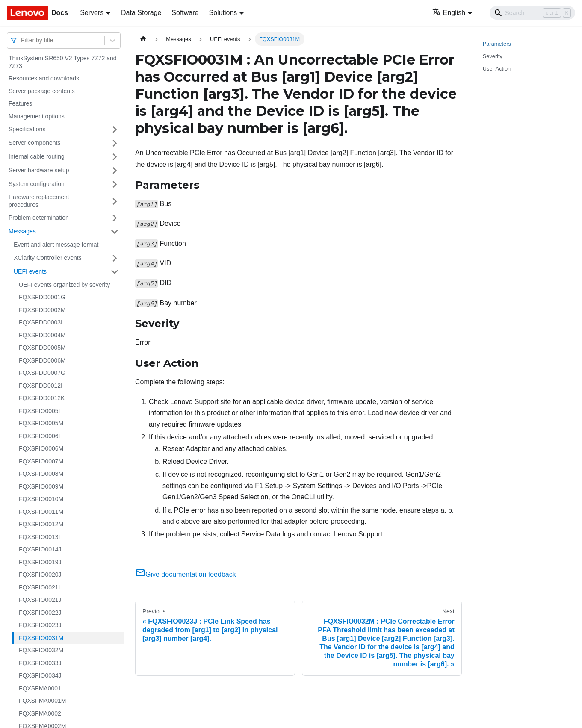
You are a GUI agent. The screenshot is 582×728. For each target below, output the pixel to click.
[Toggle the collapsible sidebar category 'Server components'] (115, 143)
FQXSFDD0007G (42, 373)
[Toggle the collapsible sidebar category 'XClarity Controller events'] (115, 258)
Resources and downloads (44, 78)
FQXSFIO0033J (40, 663)
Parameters (497, 44)
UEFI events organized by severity (64, 285)
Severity (493, 56)
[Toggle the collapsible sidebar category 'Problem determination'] (115, 218)
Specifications (27, 129)
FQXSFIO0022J (40, 613)
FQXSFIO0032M (41, 650)
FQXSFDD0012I (41, 386)
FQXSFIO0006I (39, 436)
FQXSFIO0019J (40, 562)
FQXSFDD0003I (41, 322)
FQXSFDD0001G (42, 297)
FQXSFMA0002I (41, 713)
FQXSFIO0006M (41, 448)
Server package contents (42, 91)
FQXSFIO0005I (39, 411)
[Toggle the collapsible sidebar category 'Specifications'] (115, 130)
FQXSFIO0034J (40, 675)
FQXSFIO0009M (41, 486)
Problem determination (39, 218)
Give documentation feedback (186, 574)
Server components (34, 143)
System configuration (37, 184)
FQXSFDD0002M (42, 310)
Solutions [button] (223, 13)
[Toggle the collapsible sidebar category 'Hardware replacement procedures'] (115, 201)
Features (20, 103)
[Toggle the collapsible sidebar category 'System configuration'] (115, 184)
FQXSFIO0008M (41, 474)
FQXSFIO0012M (41, 524)
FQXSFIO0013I (39, 537)
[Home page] (143, 39)
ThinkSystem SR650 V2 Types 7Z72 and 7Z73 (63, 62)
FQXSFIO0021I (39, 587)
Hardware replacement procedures (39, 201)
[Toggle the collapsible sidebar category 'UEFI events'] (115, 272)
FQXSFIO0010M (41, 499)
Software (185, 13)
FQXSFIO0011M (41, 512)
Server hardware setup (39, 170)
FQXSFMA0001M (42, 701)
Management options (37, 116)
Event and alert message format (56, 245)
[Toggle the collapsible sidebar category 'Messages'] (115, 232)
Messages (22, 231)
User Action (497, 69)
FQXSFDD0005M (42, 348)
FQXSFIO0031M (41, 638)
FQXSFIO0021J (40, 600)
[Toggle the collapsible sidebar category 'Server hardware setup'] (115, 171)
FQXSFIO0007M (41, 461)
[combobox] (22, 40)
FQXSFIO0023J (40, 625)
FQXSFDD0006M (42, 360)
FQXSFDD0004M (42, 335)
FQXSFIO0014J (40, 549)
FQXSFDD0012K (42, 398)
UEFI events (30, 271)
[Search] (532, 13)
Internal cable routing (37, 156)
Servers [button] (92, 13)
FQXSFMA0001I (41, 688)
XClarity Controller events (48, 258)
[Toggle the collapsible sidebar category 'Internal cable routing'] (115, 157)
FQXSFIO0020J (40, 575)
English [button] (449, 13)
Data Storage (141, 13)
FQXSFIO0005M (41, 423)
